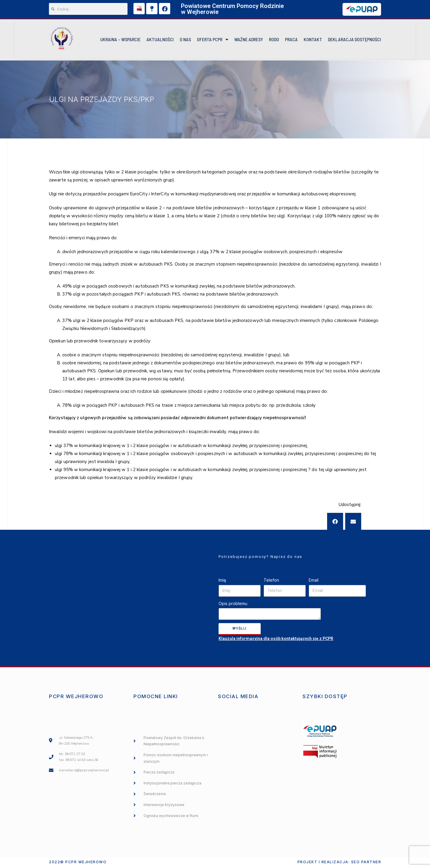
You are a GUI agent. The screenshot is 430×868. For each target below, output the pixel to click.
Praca (291, 40)
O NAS (185, 40)
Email (314, 581)
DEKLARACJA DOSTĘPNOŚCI (355, 40)
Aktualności (160, 40)
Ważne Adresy (249, 40)
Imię (222, 581)
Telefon (271, 581)
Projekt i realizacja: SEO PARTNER (339, 863)
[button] (335, 522)
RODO (274, 40)
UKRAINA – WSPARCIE (120, 40)
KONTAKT (313, 40)
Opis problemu (233, 604)
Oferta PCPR (213, 40)
